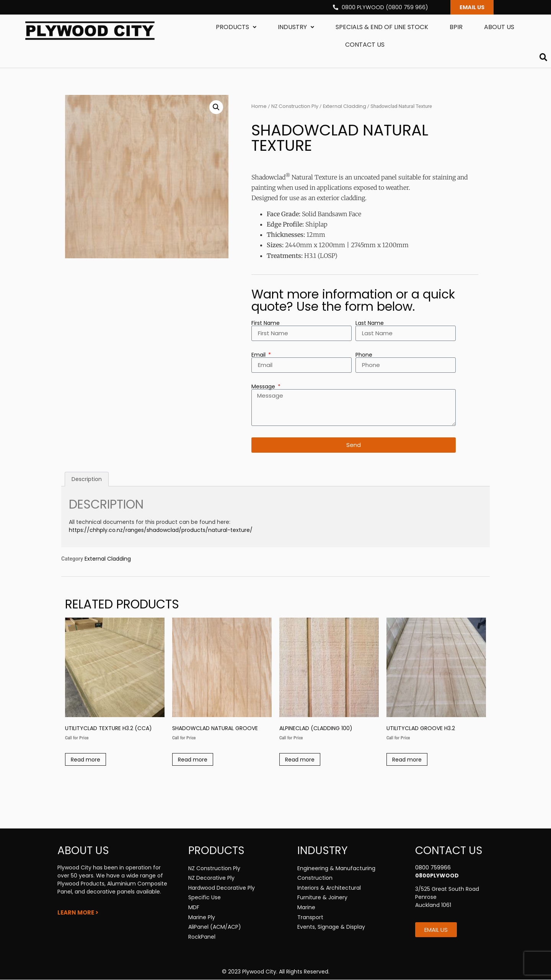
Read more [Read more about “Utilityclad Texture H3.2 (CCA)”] (86, 760)
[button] (216, 108)
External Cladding (345, 107)
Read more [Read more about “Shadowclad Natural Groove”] (193, 760)
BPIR (456, 27)
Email (259, 355)
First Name (266, 323)
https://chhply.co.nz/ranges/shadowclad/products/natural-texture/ (161, 530)
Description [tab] (87, 479)
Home (259, 107)
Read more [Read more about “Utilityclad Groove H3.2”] (407, 760)
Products (236, 27)
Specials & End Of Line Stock (382, 27)
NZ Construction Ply (295, 107)
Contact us (365, 45)
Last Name (370, 323)
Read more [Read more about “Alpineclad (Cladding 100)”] (300, 760)
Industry (296, 27)
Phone (364, 355)
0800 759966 (433, 868)
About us (499, 27)
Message (264, 387)
